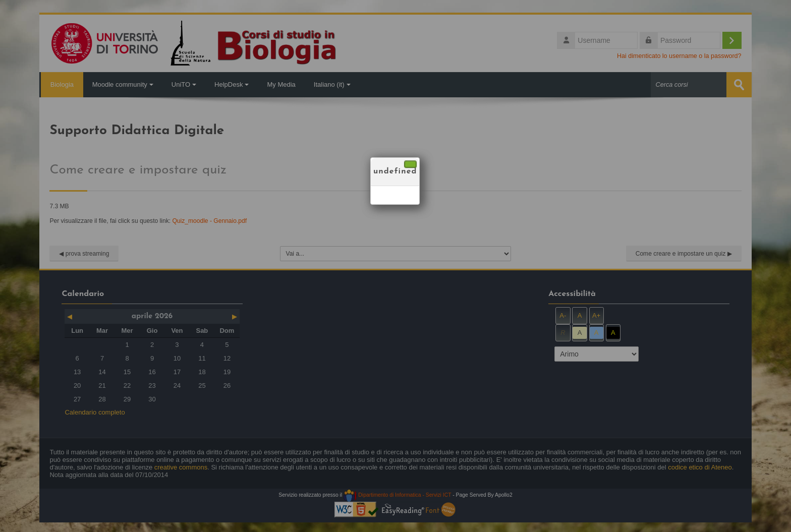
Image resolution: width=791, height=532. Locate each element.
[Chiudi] (410, 164)
